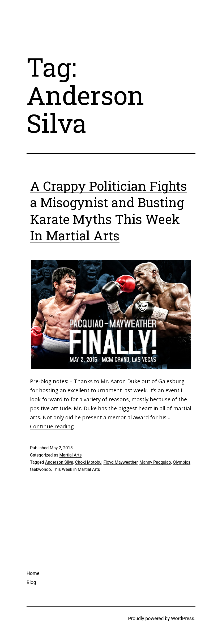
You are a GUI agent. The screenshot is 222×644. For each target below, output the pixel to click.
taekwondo (40, 469)
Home (33, 573)
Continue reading (52, 426)
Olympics (182, 462)
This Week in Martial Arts (76, 469)
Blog (31, 582)
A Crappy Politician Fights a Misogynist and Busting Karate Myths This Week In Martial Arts (108, 211)
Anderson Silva (59, 462)
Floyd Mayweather (121, 462)
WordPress (183, 618)
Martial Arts (70, 455)
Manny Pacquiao (155, 462)
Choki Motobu (88, 462)
